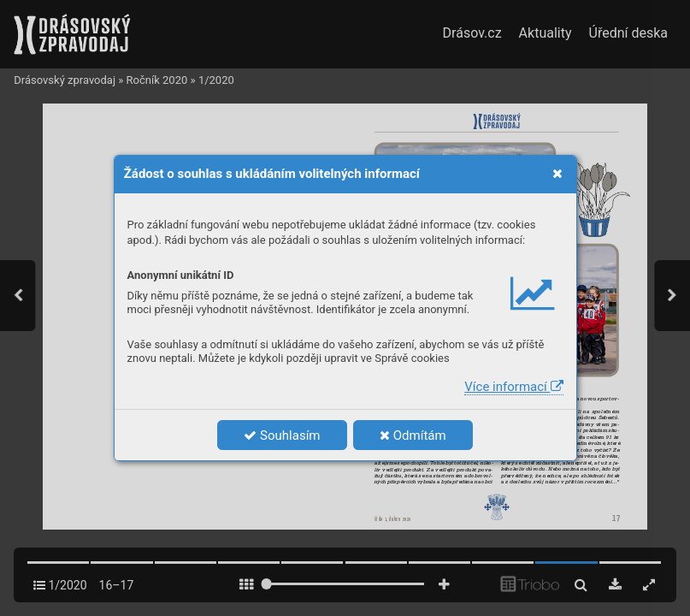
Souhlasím (282, 435)
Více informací (513, 387)
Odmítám (413, 435)
